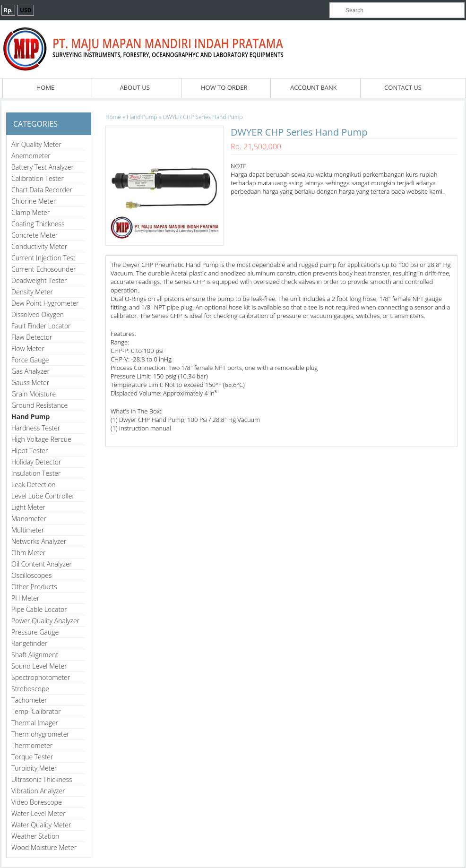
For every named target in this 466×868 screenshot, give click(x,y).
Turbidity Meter (34, 768)
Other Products (34, 587)
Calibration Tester (38, 178)
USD (26, 10)
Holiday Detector (36, 462)
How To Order (224, 87)
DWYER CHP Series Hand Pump (203, 117)
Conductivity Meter (39, 246)
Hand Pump (30, 417)
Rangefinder (29, 643)
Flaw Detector (32, 337)
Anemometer (31, 156)
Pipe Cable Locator (39, 609)
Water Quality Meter (41, 825)
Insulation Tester (36, 473)
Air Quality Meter (36, 144)
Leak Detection (34, 485)
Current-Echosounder (44, 269)
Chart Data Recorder (42, 190)
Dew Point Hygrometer (45, 303)
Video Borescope (37, 802)
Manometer (29, 519)
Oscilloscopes (32, 575)
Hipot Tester (30, 451)
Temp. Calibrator (36, 711)
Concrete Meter (35, 235)
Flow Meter (28, 348)
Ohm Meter (29, 553)
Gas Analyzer (30, 371)
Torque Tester (32, 757)
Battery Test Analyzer (43, 167)
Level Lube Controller (43, 496)
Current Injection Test (43, 258)
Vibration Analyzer (38, 791)
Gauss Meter (30, 382)
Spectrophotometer (41, 677)
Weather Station (35, 836)
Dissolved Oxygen (38, 314)
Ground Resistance (39, 405)
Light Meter (28, 507)
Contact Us (403, 87)
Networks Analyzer (39, 541)
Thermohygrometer (40, 734)
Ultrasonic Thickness (42, 779)
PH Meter (26, 598)
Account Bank (314, 87)
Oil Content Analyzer (42, 564)
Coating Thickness (38, 224)
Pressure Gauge (35, 632)
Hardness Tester (36, 428)
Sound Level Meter (39, 666)
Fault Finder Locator (41, 326)
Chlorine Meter (34, 201)
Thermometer (32, 745)
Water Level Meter (39, 813)
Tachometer (29, 700)
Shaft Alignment (35, 655)
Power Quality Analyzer (45, 621)
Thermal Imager (35, 723)
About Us (134, 87)
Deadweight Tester (39, 280)
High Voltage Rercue (41, 439)
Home (46, 87)
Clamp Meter (30, 212)
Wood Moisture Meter (44, 847)
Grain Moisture (34, 394)
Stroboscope (30, 689)
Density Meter (32, 292)
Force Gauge (30, 360)
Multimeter (28, 530)
